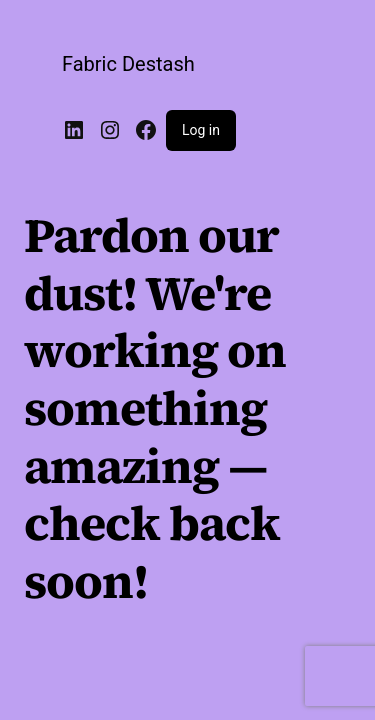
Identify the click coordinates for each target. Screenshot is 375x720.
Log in (201, 130)
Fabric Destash (128, 64)
